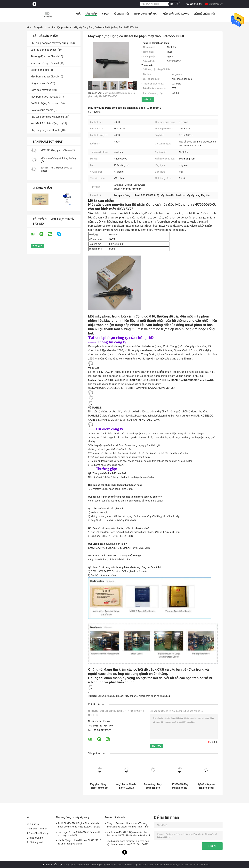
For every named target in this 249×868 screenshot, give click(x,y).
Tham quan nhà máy (146, 14)
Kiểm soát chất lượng (176, 14)
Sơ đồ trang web (35, 842)
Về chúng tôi (121, 14)
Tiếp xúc (148, 99)
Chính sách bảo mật (52, 865)
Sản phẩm (91, 14)
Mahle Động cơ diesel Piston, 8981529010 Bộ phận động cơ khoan (79, 842)
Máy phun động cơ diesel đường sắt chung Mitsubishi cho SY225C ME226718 (100, 786)
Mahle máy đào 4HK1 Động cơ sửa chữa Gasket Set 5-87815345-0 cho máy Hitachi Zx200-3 (128, 834)
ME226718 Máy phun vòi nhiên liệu (58, 150)
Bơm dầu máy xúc (41, 90)
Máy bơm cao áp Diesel (44, 77)
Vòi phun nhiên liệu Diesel (111, 696)
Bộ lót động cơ (39, 70)
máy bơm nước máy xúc (45, 97)
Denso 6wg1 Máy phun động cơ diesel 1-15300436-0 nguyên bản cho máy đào (153, 786)
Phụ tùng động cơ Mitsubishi (47, 117)
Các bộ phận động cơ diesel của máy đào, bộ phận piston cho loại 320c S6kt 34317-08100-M (128, 843)
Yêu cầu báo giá (194, 4)
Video (105, 14)
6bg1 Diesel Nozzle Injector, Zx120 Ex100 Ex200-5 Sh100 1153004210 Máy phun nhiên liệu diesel (126, 786)
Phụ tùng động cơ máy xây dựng (49, 43)
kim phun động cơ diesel (59, 27)
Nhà (78, 14)
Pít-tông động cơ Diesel (44, 56)
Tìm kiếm (174, 4)
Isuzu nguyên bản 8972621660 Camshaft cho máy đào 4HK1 (79, 834)
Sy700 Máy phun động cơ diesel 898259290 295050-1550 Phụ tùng (206, 786)
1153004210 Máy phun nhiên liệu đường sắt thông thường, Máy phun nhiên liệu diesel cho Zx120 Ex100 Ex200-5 (179, 786)
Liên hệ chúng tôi (204, 14)
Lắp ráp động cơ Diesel (44, 50)
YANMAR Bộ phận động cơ (46, 123)
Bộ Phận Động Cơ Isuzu (44, 103)
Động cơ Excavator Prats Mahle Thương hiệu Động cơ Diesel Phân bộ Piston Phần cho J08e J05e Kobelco (128, 826)
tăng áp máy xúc (40, 83)
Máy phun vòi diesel (135, 696)
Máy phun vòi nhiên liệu (158, 696)
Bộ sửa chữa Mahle (42, 110)
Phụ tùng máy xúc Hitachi (45, 130)
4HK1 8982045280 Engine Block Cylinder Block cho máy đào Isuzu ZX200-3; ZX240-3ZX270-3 (79, 826)
